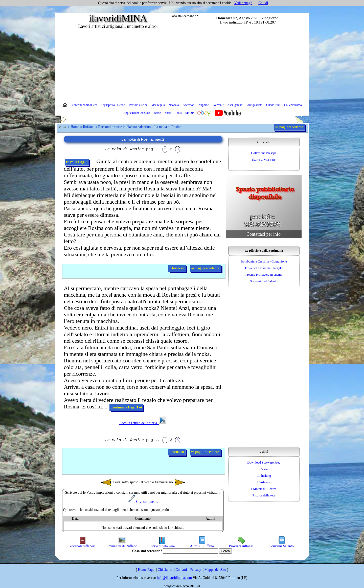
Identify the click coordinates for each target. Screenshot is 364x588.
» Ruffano (87, 127)
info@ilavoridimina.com (174, 578)
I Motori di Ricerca (264, 489)
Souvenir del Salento (264, 281)
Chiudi (263, 3)
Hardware (264, 482)
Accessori (189, 105)
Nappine (204, 105)
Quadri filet (273, 105)
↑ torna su (177, 268)
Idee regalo (158, 105)
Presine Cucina (138, 105)
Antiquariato (255, 105)
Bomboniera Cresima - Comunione (264, 261)
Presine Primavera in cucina (264, 275)
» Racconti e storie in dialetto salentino (123, 127)
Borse (157, 113)
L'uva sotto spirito (119, 482)
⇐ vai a (77, 162)
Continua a (126, 407)
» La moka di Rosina (166, 127)
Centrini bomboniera (84, 105)
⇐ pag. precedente (290, 127)
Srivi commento (143, 502)
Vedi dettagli (243, 3)
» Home (74, 127)
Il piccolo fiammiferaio (163, 482)
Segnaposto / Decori (113, 105)
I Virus (264, 469)
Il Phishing (264, 476)
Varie (168, 113)
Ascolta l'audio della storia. (143, 423)
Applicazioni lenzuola (137, 113)
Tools (178, 113)
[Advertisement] (182, 64)
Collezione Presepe (264, 153)
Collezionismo (293, 105)
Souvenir (218, 105)
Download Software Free (264, 462)
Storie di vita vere (264, 159)
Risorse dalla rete (264, 495)
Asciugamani (235, 105)
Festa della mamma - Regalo (264, 268)
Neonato (174, 105)
